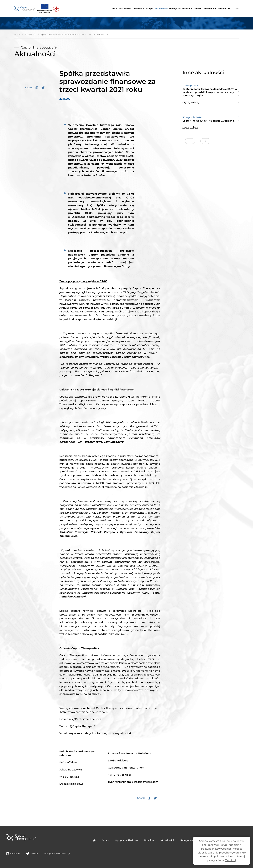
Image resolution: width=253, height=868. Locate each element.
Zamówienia (209, 9)
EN (237, 9)
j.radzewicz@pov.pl (72, 784)
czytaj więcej (191, 102)
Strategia (148, 9)
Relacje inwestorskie (192, 840)
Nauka (128, 9)
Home (17, 34)
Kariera (197, 9)
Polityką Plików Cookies (216, 849)
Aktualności (161, 9)
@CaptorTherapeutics (87, 719)
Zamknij (230, 860)
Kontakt (222, 9)
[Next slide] (205, 141)
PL (230, 9)
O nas (119, 9)
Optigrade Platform (126, 840)
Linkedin (13, 853)
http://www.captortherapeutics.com (84, 712)
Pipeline (137, 9)
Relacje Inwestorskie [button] (181, 9)
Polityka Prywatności (58, 854)
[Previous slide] (190, 141)
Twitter (32, 853)
